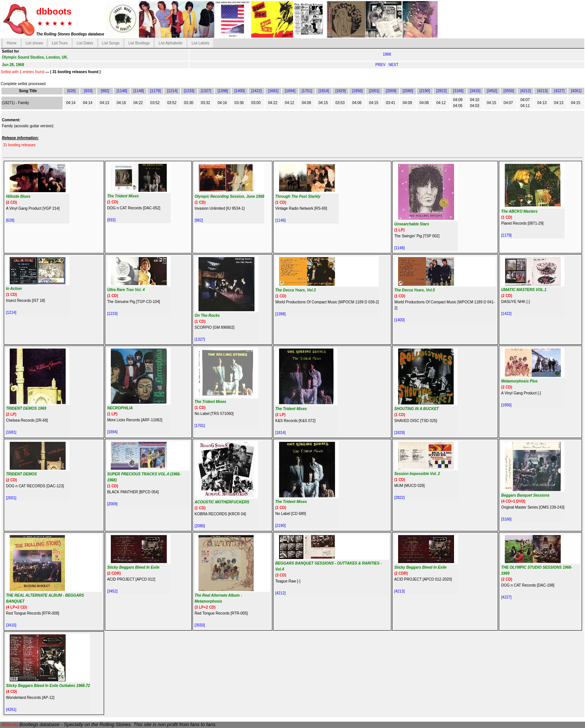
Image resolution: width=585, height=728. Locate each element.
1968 (387, 54)
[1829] (341, 91)
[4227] (559, 91)
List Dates (85, 43)
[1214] (172, 91)
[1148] (139, 91)
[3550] (509, 91)
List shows (34, 43)
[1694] (290, 91)
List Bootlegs (139, 43)
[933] (88, 91)
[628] (71, 91)
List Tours (60, 43)
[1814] (324, 91)
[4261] (576, 91)
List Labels (200, 43)
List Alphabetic (171, 43)
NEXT (393, 65)
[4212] (526, 91)
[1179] (156, 91)
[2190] (425, 91)
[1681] (273, 91)
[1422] (256, 91)
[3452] (492, 91)
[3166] (459, 91)
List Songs (111, 43)
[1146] (122, 91)
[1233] (189, 91)
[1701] (307, 91)
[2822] (441, 91)
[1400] (240, 91)
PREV (381, 65)
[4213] (542, 91)
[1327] (206, 91)
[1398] (223, 91)
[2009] (391, 91)
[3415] (475, 91)
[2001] (374, 91)
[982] (105, 91)
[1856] (357, 91)
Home (12, 43)
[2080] (408, 91)
